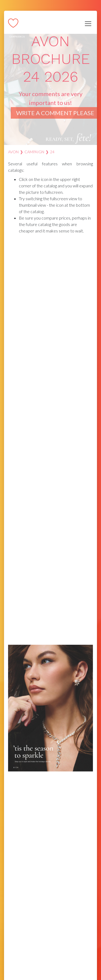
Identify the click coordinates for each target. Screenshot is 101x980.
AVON (13, 152)
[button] (88, 327)
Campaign (34, 152)
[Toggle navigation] (88, 24)
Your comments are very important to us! (55, 103)
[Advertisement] (50, 283)
